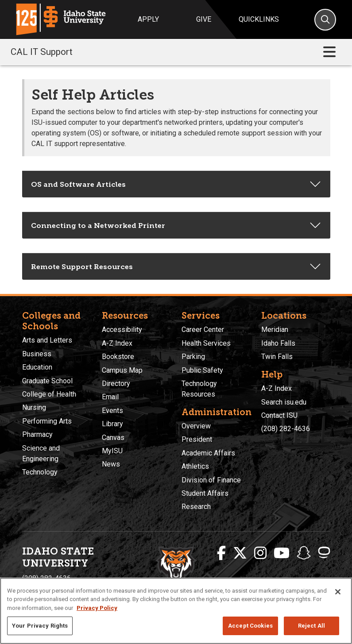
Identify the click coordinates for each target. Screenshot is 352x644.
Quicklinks (259, 19)
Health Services (206, 343)
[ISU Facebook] (221, 553)
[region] (176, 611)
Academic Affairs (208, 453)
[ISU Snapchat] (304, 553)
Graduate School (47, 381)
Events (112, 411)
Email (110, 397)
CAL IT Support (42, 52)
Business (37, 354)
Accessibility (122, 330)
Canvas (113, 438)
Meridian (275, 330)
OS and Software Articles (78, 184)
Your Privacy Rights (40, 626)
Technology (40, 472)
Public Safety (202, 370)
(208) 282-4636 (286, 429)
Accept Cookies (250, 626)
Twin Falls (277, 357)
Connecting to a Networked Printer (98, 226)
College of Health (49, 394)
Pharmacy (37, 434)
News (111, 464)
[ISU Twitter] (240, 553)
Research (196, 507)
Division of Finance (211, 480)
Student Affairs (205, 493)
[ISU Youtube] (282, 553)
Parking (193, 357)
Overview (196, 426)
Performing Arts (47, 421)
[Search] (325, 20)
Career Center (203, 330)
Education (37, 367)
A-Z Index (117, 343)
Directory (116, 384)
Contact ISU (279, 415)
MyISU (112, 451)
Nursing (34, 407)
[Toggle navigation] (329, 52)
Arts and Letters (47, 340)
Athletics (195, 466)
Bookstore (118, 357)
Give (204, 19)
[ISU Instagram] (260, 553)
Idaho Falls (278, 343)
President (197, 439)
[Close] (338, 592)
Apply (148, 19)
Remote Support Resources (82, 267)
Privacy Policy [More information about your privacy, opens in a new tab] (97, 608)
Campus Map (122, 370)
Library (112, 424)
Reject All (311, 626)
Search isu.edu (284, 402)
